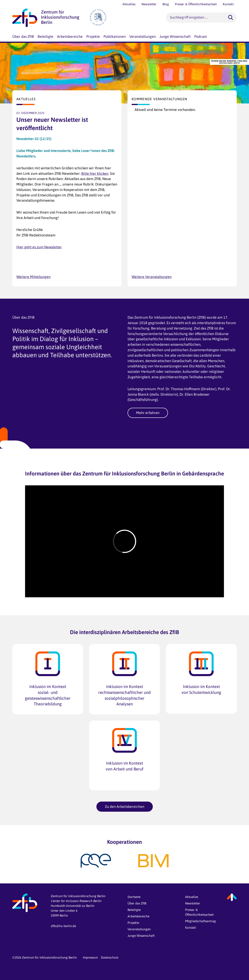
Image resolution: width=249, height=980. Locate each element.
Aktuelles (192, 897)
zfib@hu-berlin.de (63, 926)
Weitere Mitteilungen (33, 277)
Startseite (134, 897)
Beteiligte (134, 910)
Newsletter (193, 903)
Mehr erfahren (148, 413)
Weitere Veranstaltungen (152, 277)
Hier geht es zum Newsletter (39, 247)
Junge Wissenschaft (141, 936)
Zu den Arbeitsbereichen (125, 807)
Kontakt (191, 927)
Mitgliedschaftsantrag (200, 921)
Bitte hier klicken (95, 173)
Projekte (133, 923)
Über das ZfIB (137, 903)
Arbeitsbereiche (138, 916)
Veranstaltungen (139, 929)
